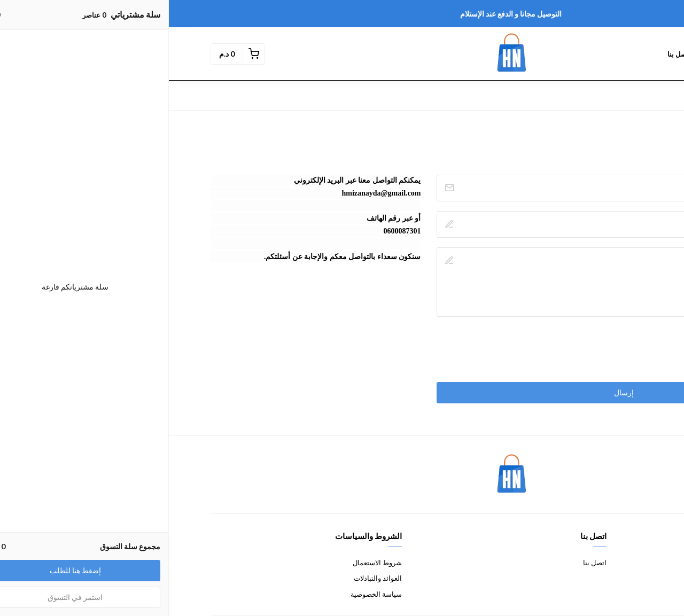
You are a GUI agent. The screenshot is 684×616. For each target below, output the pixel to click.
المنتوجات (554, 54)
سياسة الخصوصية (207, 594)
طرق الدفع (627, 578)
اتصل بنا (426, 563)
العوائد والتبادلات (209, 578)
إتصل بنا (510, 54)
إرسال (455, 392)
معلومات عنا (625, 563)
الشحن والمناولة (619, 594)
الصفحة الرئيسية (610, 54)
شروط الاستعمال (208, 563)
